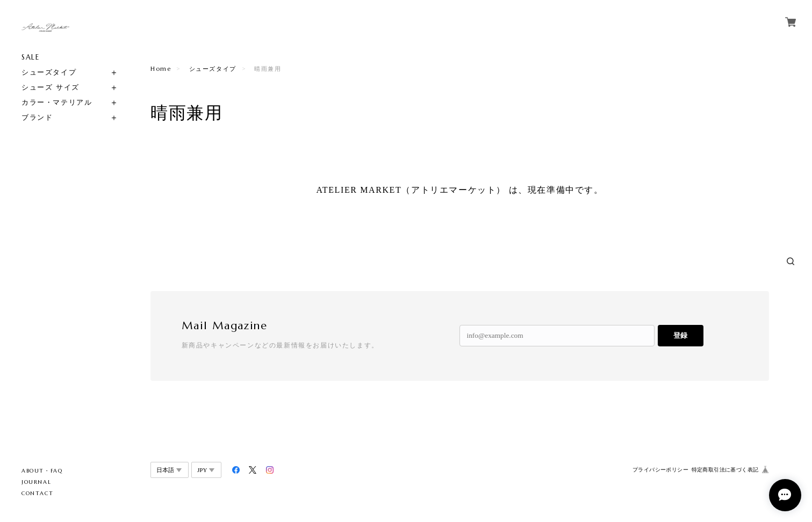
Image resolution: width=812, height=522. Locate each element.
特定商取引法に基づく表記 (725, 470)
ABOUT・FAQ (42, 471)
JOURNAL (36, 482)
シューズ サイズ (51, 87)
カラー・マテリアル (57, 102)
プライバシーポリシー (660, 470)
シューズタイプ (49, 72)
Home (161, 69)
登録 (680, 335)
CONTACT (37, 493)
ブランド (37, 117)
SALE (30, 57)
